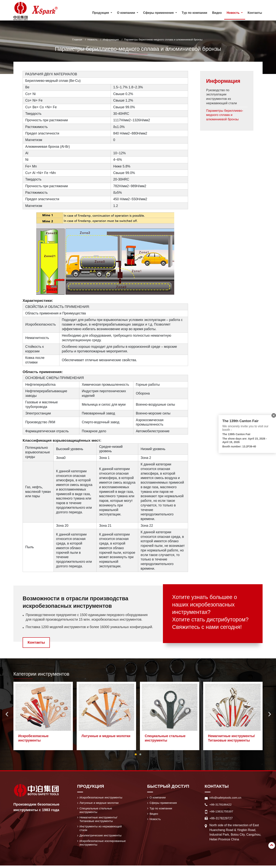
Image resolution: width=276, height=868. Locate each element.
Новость (92, 40)
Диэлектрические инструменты (102, 837)
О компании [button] (127, 13)
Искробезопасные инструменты (34, 738)
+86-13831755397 (222, 811)
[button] (136, 754)
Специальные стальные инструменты (165, 738)
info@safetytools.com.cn (226, 797)
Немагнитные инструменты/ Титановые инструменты (232, 738)
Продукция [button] (101, 13)
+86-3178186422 (221, 804)
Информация (111, 40)
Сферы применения (164, 803)
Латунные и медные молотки (106, 736)
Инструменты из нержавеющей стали (102, 830)
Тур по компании (194, 13)
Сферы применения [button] (159, 13)
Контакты (255, 13)
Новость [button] (234, 13)
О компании (158, 797)
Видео (217, 13)
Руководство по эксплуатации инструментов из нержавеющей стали (222, 98)
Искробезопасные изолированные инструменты (104, 845)
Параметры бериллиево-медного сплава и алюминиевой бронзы (226, 117)
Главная (77, 40)
